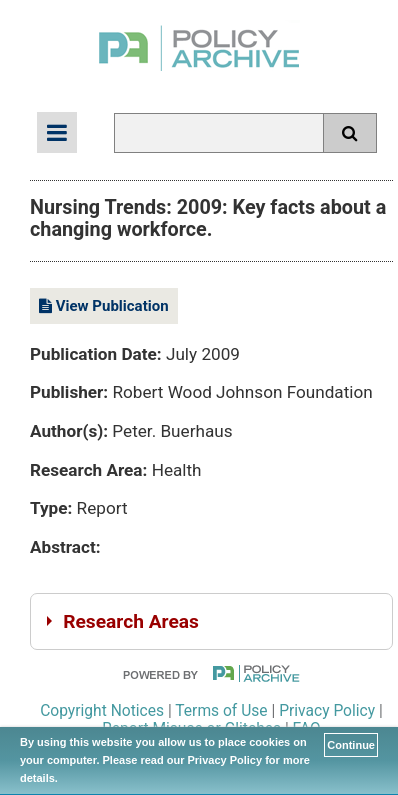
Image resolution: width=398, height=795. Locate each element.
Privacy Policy (327, 711)
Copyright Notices (102, 711)
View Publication (104, 306)
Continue (351, 745)
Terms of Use (221, 711)
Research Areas (131, 621)
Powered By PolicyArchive (211, 673)
